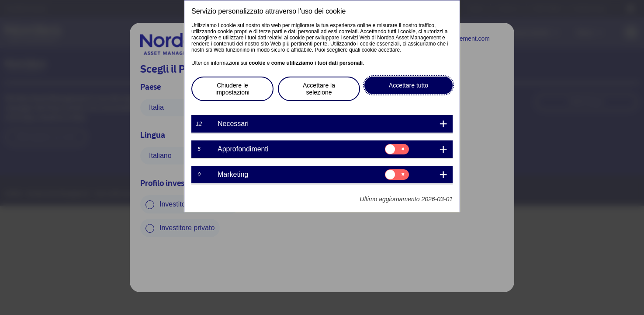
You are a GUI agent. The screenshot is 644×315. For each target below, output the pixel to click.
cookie (257, 63)
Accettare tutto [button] (409, 85)
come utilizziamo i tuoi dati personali (317, 63)
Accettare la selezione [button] (319, 89)
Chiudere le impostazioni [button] (232, 89)
